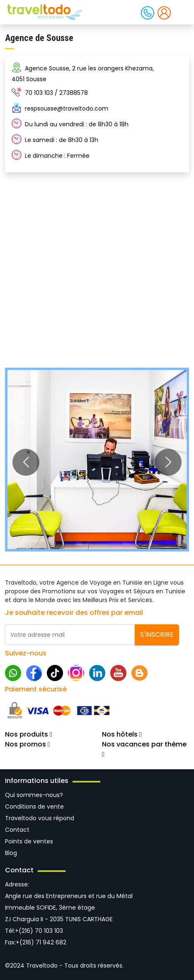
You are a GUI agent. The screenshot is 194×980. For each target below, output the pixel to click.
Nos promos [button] (28, 744)
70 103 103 (39, 93)
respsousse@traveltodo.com (67, 108)
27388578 (74, 93)
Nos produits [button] (29, 734)
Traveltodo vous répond (40, 818)
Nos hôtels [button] (122, 734)
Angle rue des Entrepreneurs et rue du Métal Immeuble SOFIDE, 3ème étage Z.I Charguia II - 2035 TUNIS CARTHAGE (69, 908)
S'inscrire (157, 634)
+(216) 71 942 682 (41, 942)
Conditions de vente (34, 807)
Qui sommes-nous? (34, 795)
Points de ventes (29, 841)
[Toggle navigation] (181, 12)
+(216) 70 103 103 (39, 931)
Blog (11, 853)
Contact (17, 830)
